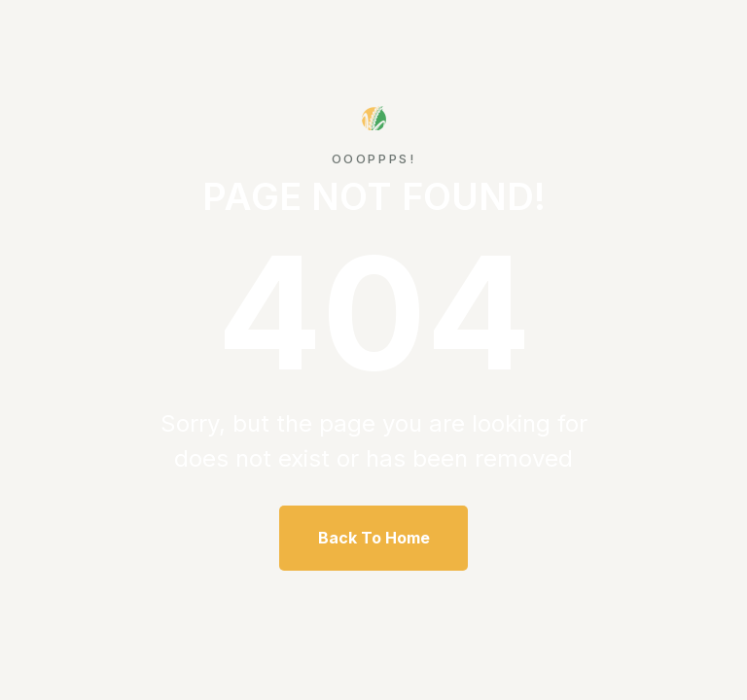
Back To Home (374, 538)
